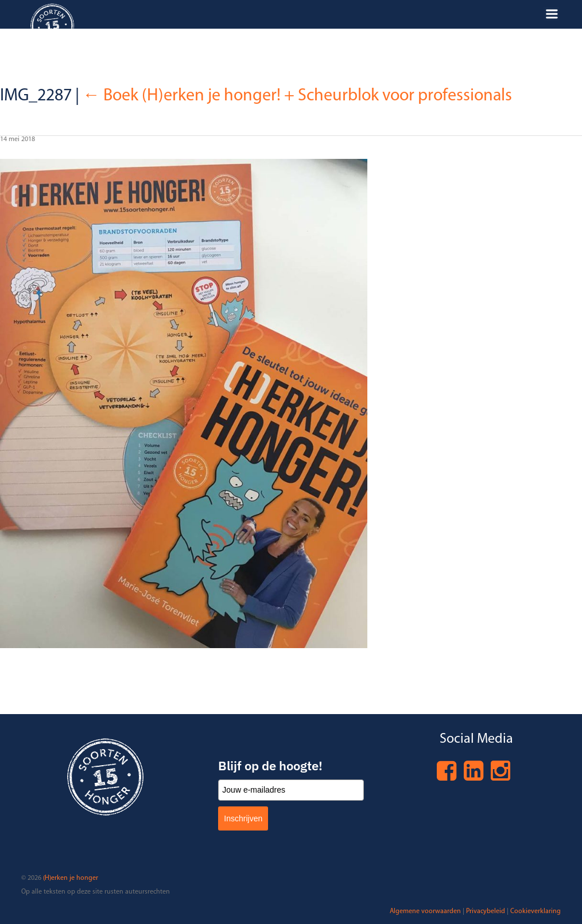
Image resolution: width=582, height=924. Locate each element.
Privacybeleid (486, 911)
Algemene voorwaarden (425, 911)
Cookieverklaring (536, 911)
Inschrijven (243, 818)
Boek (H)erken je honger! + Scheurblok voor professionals (297, 96)
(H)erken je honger (71, 878)
